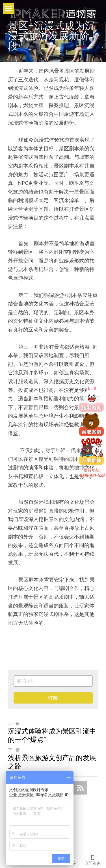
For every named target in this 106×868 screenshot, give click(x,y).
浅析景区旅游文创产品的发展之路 (52, 762)
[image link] (53, 13)
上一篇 (14, 723)
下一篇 (14, 750)
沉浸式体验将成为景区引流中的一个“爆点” (52, 735)
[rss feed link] (80, 788)
